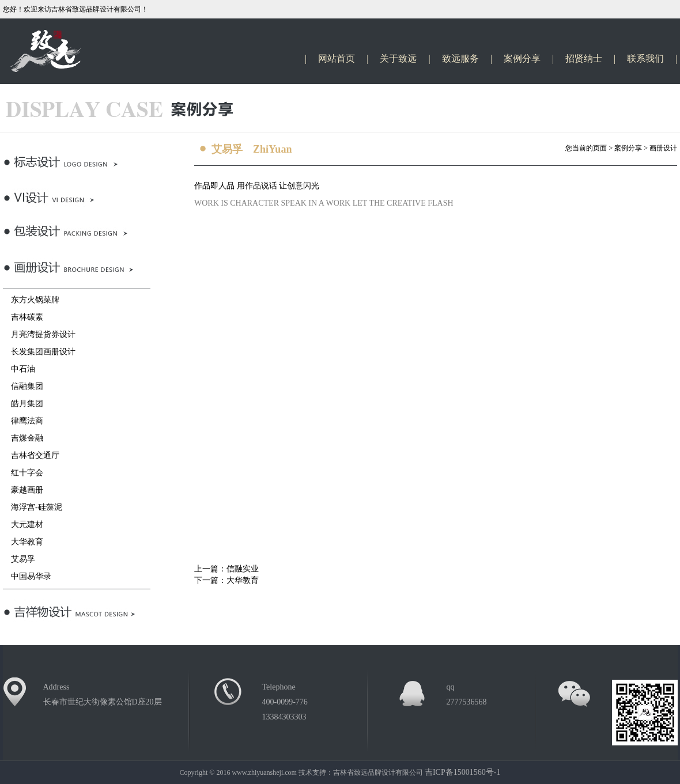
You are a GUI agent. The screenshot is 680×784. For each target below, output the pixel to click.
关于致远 (398, 58)
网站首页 (337, 58)
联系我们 (645, 58)
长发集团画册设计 (39, 352)
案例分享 (522, 58)
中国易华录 (27, 576)
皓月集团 (23, 404)
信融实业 (243, 569)
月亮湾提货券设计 (39, 334)
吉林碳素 (23, 317)
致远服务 (460, 58)
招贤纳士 (584, 58)
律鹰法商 (23, 421)
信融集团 (23, 386)
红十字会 (23, 473)
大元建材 (23, 524)
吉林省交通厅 (31, 455)
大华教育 (23, 542)
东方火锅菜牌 (31, 300)
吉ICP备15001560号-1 (462, 772)
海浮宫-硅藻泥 (33, 507)
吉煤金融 (23, 438)
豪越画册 (23, 490)
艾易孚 (19, 559)
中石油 (19, 369)
